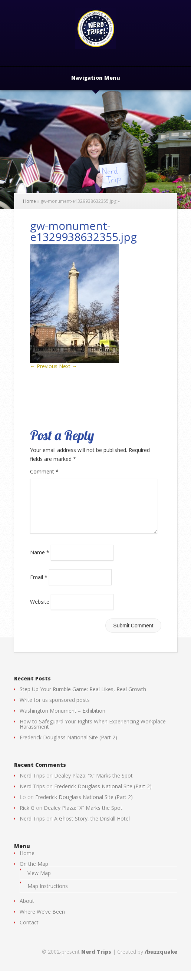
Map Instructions (48, 895)
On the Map (34, 873)
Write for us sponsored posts (55, 709)
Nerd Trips (32, 784)
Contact (29, 931)
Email (39, 586)
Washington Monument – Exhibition (62, 720)
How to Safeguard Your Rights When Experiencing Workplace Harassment (93, 733)
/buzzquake (161, 961)
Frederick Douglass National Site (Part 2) (68, 746)
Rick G (27, 817)
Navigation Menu (96, 78)
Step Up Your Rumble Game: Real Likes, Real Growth (83, 698)
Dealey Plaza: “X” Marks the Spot (93, 784)
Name (40, 561)
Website (40, 611)
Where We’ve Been (42, 920)
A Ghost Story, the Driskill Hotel (92, 827)
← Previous (44, 366)
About (27, 910)
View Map (39, 882)
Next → (68, 366)
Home (29, 201)
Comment (44, 471)
